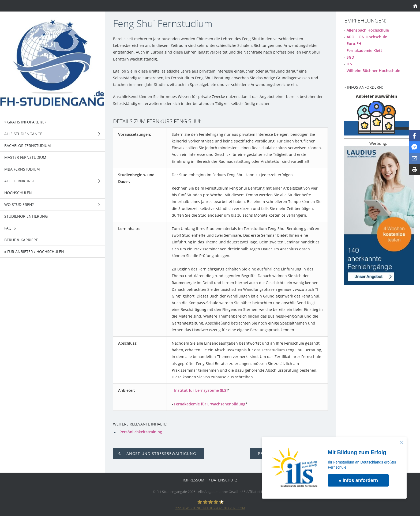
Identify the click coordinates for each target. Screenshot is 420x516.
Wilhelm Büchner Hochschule (373, 71)
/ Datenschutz (223, 480)
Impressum (194, 480)
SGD (350, 57)
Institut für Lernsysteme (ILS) (201, 390)
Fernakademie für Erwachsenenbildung (210, 404)
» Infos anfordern (358, 480)
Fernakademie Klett (364, 50)
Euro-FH (354, 44)
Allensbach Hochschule (368, 30)
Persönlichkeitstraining (141, 432)
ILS (349, 64)
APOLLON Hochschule (367, 37)
